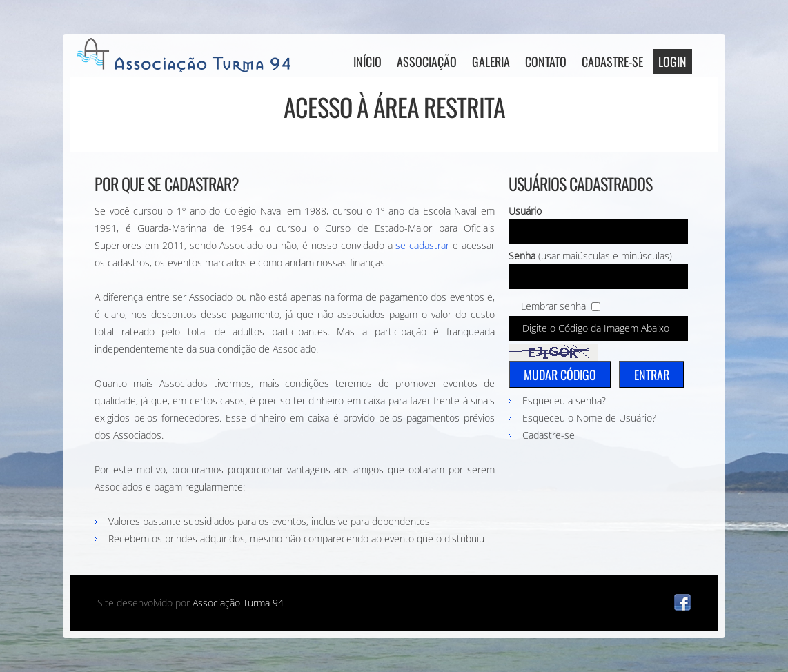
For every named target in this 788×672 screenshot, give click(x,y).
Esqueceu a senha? (564, 401)
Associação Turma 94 (238, 603)
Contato (546, 61)
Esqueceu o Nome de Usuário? (589, 418)
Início (367, 61)
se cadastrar (422, 245)
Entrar (652, 375)
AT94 (187, 55)
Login (672, 61)
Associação (427, 61)
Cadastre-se (612, 61)
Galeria (491, 61)
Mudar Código (560, 375)
